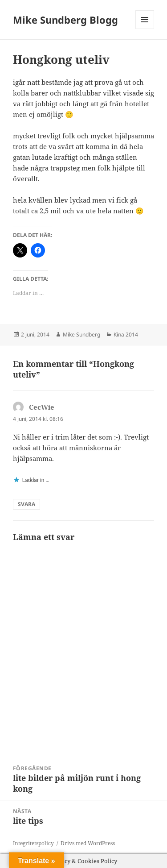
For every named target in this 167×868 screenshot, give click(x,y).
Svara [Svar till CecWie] (26, 504)
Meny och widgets (145, 29)
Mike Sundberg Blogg (65, 20)
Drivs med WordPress (88, 843)
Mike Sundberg (81, 334)
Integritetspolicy (33, 843)
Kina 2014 (126, 334)
